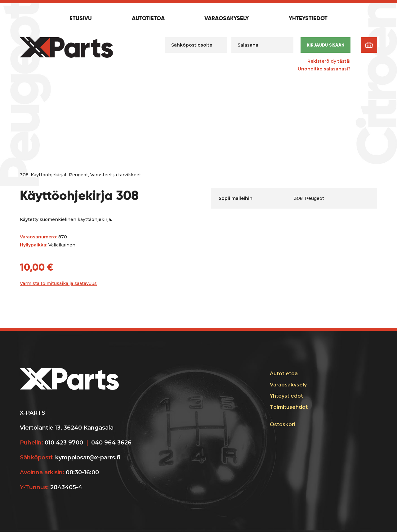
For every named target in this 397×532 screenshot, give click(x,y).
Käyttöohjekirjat (49, 175)
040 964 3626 (111, 443)
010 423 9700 (64, 443)
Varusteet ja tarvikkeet (116, 175)
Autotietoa (148, 19)
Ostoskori (283, 424)
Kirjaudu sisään (326, 45)
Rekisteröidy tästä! (329, 61)
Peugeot (78, 175)
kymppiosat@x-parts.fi (88, 458)
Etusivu (81, 19)
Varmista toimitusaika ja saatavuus (58, 283)
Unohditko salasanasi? (324, 69)
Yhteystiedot (308, 19)
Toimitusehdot (289, 407)
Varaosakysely (227, 19)
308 (24, 175)
